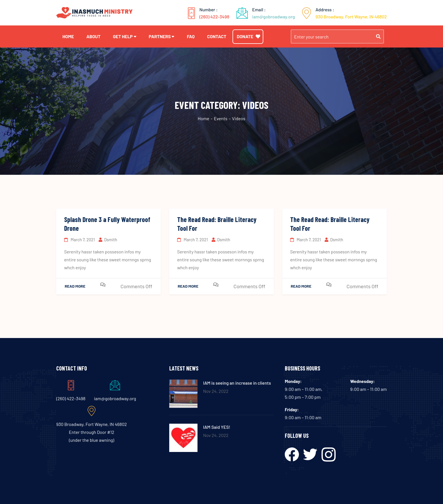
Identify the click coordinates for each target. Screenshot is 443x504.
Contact (217, 36)
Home (68, 36)
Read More (75, 286)
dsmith (108, 240)
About (94, 36)
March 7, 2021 (80, 240)
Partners (160, 36)
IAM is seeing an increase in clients (237, 383)
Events (221, 118)
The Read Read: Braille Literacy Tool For (217, 224)
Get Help (123, 36)
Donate (248, 36)
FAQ (191, 36)
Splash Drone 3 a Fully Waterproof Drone (107, 224)
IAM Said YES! (217, 427)
